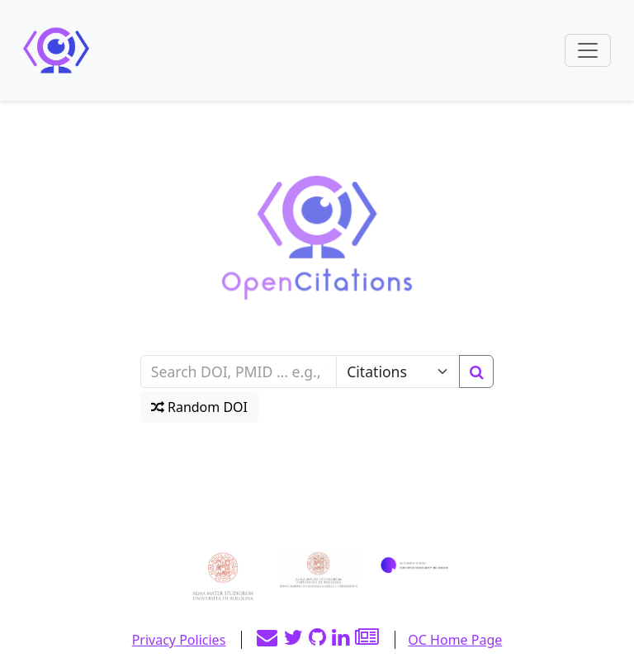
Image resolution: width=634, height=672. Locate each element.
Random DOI (199, 407)
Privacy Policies (179, 640)
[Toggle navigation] (588, 50)
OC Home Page (455, 640)
